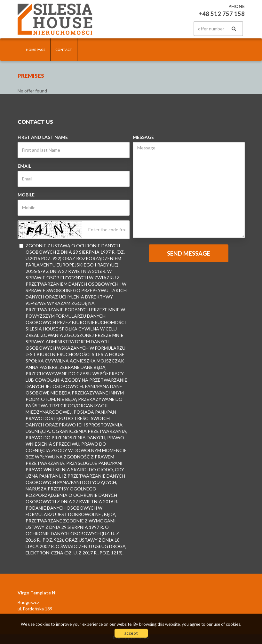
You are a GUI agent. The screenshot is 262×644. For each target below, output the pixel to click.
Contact (64, 50)
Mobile (26, 195)
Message (143, 137)
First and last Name (43, 137)
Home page (36, 50)
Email (24, 166)
